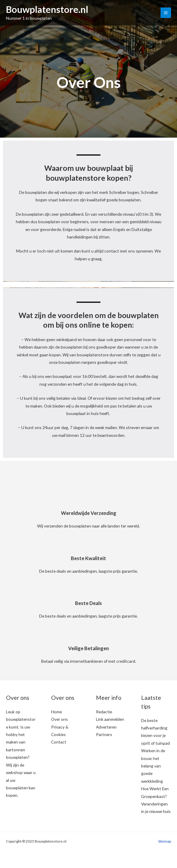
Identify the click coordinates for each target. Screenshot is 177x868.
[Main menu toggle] (166, 13)
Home (57, 712)
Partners (104, 734)
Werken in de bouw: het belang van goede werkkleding (153, 766)
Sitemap (165, 841)
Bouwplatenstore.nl (48, 10)
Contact (59, 742)
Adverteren (106, 727)
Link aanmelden (110, 719)
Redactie (104, 712)
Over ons (59, 719)
